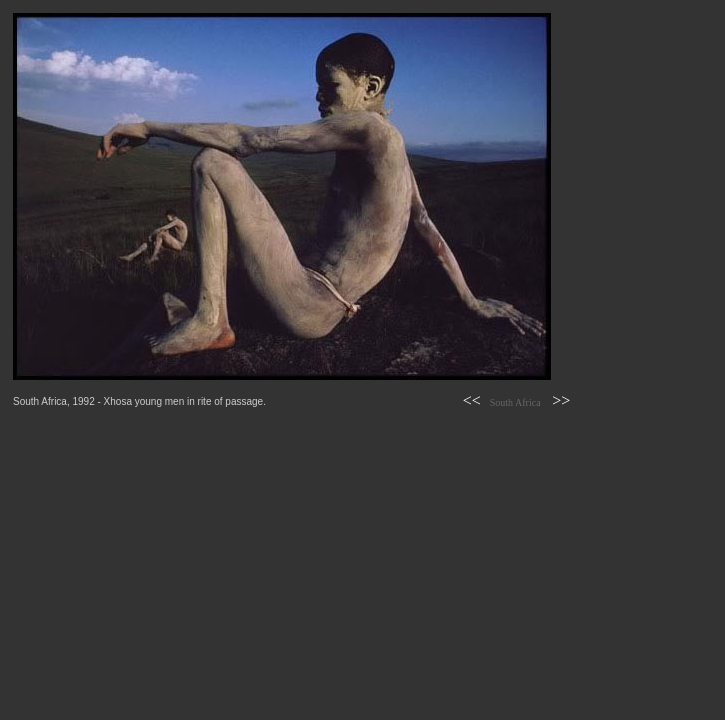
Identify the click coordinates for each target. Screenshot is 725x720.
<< (472, 400)
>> (561, 400)
